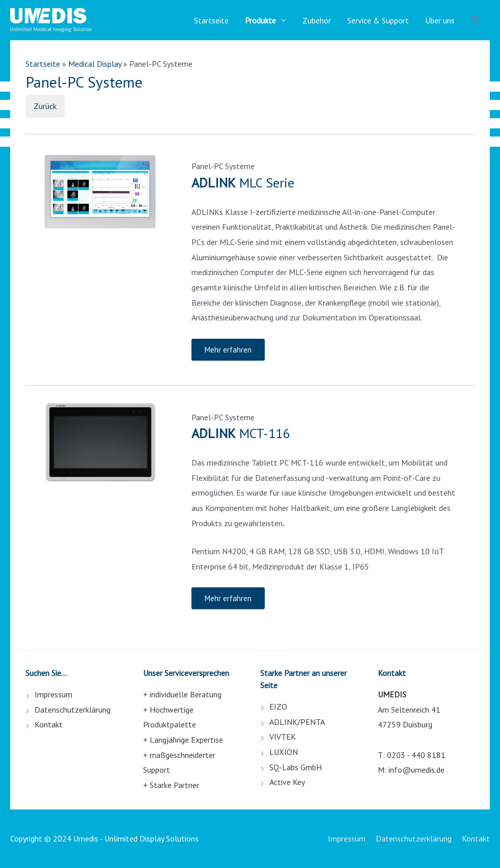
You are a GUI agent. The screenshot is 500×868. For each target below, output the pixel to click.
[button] (228, 350)
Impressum (53, 694)
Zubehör (317, 20)
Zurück (45, 106)
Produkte (260, 20)
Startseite (211, 20)
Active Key (287, 782)
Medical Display (95, 64)
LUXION (284, 752)
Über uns (440, 20)
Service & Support (378, 20)
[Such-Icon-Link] (476, 20)
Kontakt (49, 724)
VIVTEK (283, 737)
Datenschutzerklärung (73, 710)
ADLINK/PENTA (297, 722)
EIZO (278, 707)
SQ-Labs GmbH (296, 767)
